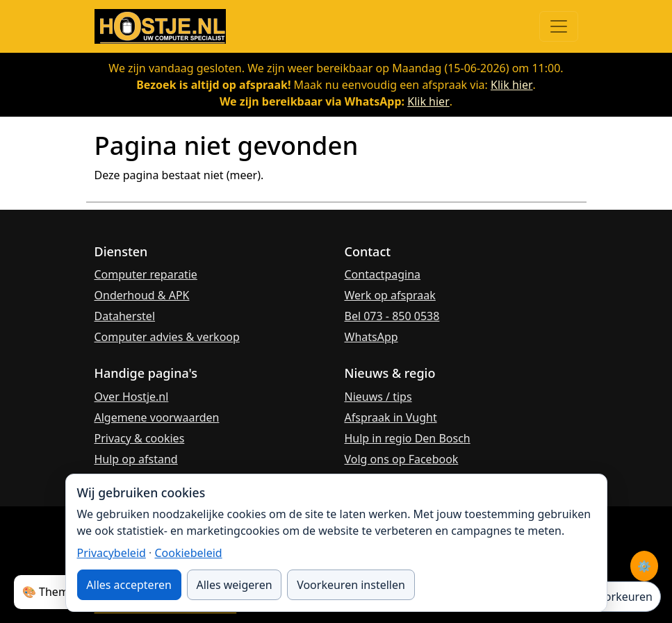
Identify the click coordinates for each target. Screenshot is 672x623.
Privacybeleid (112, 553)
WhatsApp (371, 337)
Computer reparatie (146, 274)
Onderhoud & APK (142, 295)
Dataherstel (125, 316)
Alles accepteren (129, 585)
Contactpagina (383, 274)
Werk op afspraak (390, 295)
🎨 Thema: (50, 592)
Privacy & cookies (140, 438)
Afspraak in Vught (391, 417)
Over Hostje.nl (132, 397)
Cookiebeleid (188, 553)
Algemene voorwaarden (157, 417)
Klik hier (512, 85)
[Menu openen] (559, 26)
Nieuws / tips (378, 397)
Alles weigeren (234, 585)
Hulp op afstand (136, 459)
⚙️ (644, 566)
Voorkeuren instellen (351, 585)
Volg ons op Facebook (402, 459)
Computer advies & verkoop (167, 337)
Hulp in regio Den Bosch (408, 438)
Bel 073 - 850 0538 (392, 316)
